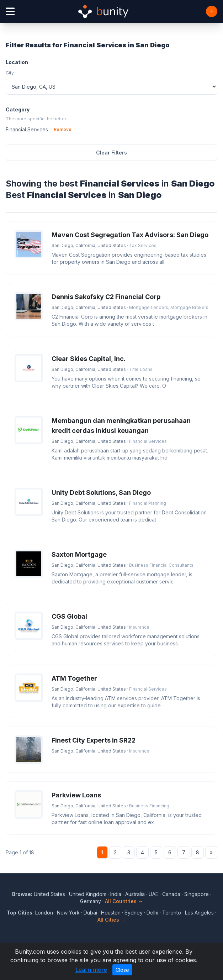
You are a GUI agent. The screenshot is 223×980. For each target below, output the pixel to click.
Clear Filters (111, 153)
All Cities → (111, 920)
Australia (135, 894)
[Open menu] (10, 12)
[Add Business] (212, 11)
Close (122, 970)
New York (68, 913)
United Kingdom (88, 894)
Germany (91, 901)
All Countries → (124, 901)
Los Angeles (199, 913)
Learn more (91, 970)
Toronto (172, 913)
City (10, 73)
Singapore (197, 894)
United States (49, 894)
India (116, 894)
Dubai (90, 913)
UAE (153, 894)
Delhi (152, 913)
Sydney (134, 913)
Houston (111, 913)
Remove (63, 129)
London (44, 913)
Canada (171, 894)
